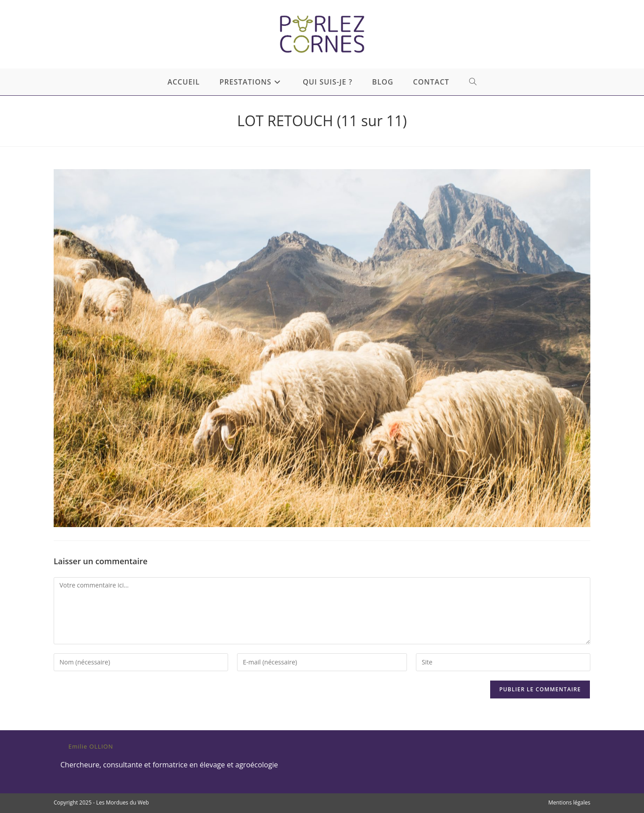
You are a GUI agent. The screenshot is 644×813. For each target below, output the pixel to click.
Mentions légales (569, 802)
